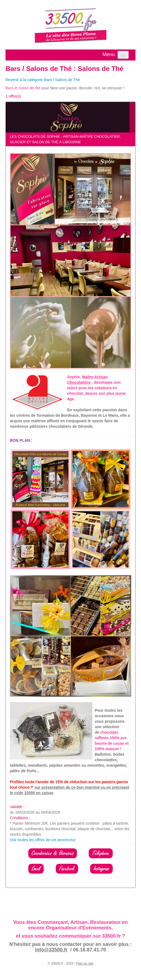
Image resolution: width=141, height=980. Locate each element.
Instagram (101, 869)
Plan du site (85, 964)
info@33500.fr (51, 950)
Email (36, 869)
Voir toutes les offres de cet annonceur (43, 840)
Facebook (67, 869)
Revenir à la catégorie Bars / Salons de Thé (43, 80)
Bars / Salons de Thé (39, 69)
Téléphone (101, 853)
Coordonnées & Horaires (53, 853)
